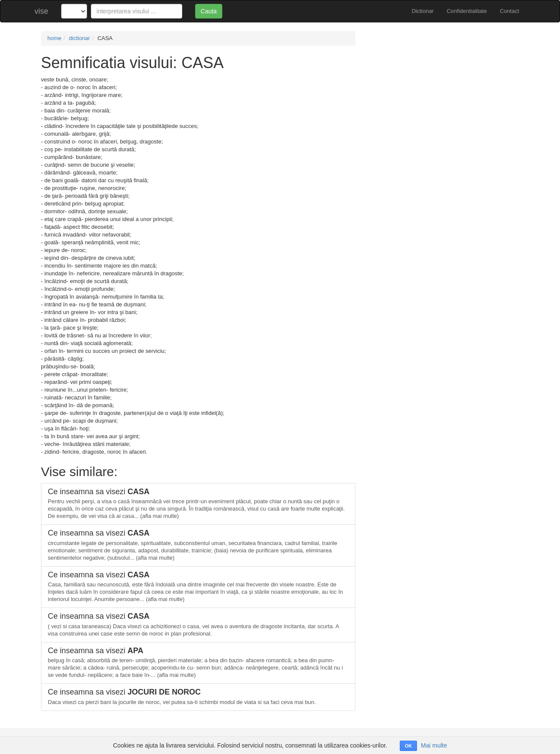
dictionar (79, 38)
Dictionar (423, 11)
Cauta (209, 11)
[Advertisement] (444, 91)
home (54, 38)
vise (41, 11)
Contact (509, 11)
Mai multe (434, 745)
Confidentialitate (467, 11)
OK (409, 746)
